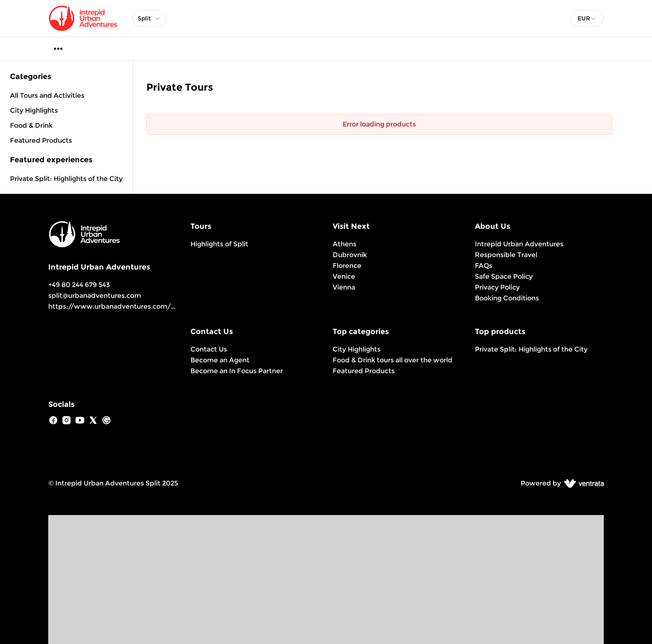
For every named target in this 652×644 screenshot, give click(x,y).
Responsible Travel (506, 255)
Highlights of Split (219, 244)
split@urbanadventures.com (95, 296)
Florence (347, 266)
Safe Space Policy (504, 276)
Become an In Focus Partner (237, 371)
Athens (345, 244)
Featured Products (364, 371)
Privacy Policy (497, 287)
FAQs (484, 266)
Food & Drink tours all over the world (393, 360)
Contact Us (209, 349)
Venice (344, 276)
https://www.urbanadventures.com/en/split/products (139, 306)
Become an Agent (220, 360)
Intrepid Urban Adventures (519, 244)
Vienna (344, 287)
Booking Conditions (507, 298)
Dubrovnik (350, 255)
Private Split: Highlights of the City (66, 179)
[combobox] (587, 18)
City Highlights (357, 349)
